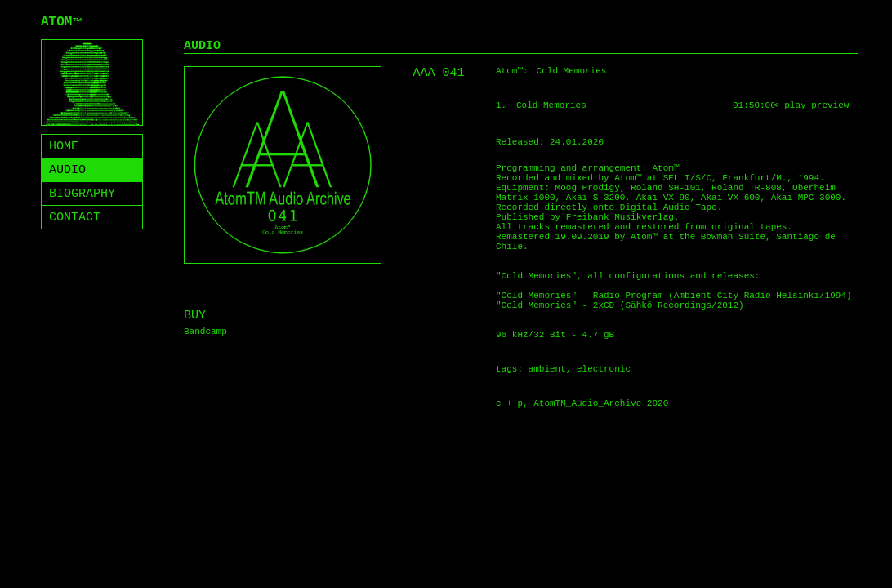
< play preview (811, 105)
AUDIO (67, 170)
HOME (64, 147)
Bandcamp (205, 332)
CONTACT (75, 218)
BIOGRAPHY (82, 194)
